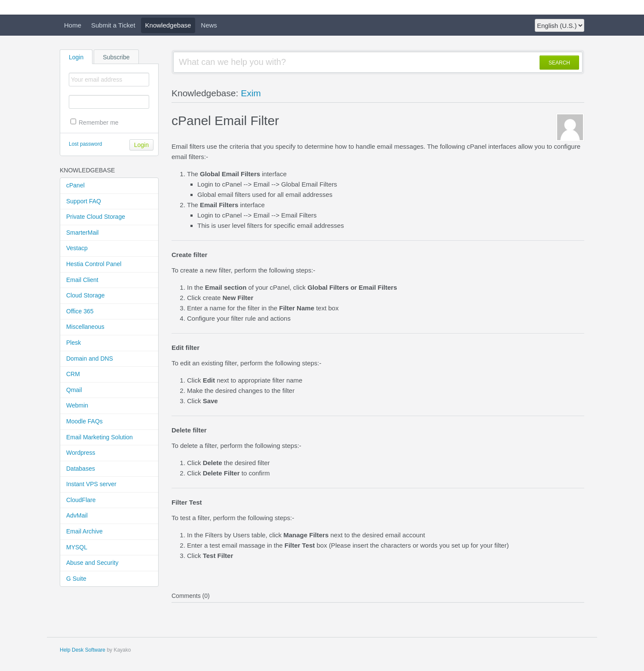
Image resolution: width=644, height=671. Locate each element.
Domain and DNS (90, 358)
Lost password (85, 144)
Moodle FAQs (84, 421)
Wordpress (81, 453)
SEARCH (559, 63)
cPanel (75, 185)
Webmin (77, 405)
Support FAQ (84, 201)
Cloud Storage (86, 295)
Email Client (82, 280)
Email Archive (84, 531)
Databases (81, 469)
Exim (251, 93)
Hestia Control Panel (94, 264)
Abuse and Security (92, 563)
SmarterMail (82, 233)
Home (73, 25)
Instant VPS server (91, 484)
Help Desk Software (83, 650)
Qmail (74, 390)
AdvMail (77, 515)
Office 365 (80, 311)
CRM (73, 374)
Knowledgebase (168, 25)
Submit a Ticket (113, 25)
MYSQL (77, 547)
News (209, 25)
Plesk (74, 343)
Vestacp (77, 248)
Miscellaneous (85, 327)
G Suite (76, 579)
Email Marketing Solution (100, 437)
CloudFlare (81, 500)
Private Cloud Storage (96, 217)
